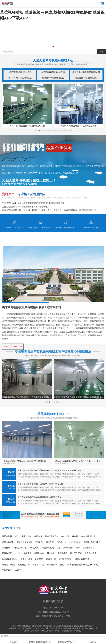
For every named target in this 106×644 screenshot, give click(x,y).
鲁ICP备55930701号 (89, 628)
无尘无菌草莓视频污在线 (86, 78)
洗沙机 (18, 553)
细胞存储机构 (48, 548)
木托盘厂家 (62, 542)
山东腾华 (39, 559)
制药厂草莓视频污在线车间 (20, 72)
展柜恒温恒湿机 (52, 536)
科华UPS (39, 542)
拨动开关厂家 (76, 553)
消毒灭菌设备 (8, 542)
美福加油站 (39, 553)
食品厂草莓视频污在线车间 (53, 72)
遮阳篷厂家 (51, 559)
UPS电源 (65, 536)
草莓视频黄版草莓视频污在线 (40, 641)
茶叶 (78, 548)
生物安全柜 (26, 536)
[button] (53, 46)
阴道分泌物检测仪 (92, 542)
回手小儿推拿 (27, 559)
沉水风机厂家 (75, 542)
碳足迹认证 (52, 565)
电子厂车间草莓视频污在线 (20, 78)
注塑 (59, 548)
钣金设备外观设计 (10, 559)
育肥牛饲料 (7, 536)
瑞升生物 (50, 542)
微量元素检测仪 (82, 559)
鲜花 (17, 536)
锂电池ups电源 (9, 565)
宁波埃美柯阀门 (65, 559)
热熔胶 (18, 570)
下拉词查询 (7, 570)
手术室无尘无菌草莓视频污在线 (86, 72)
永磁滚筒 (27, 553)
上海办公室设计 (92, 553)
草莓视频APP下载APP (66, 641)
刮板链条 (51, 553)
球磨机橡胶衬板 (20, 548)
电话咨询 (93, 641)
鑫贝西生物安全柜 (25, 542)
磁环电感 (38, 536)
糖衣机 (75, 536)
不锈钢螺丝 (7, 553)
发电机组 (6, 548)
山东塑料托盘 (38, 565)
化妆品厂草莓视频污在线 (53, 78)
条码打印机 (34, 548)
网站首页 (13, 641)
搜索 (102, 52)
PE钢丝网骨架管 (88, 536)
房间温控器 (62, 553)
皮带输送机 (68, 548)
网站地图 (4, 636)
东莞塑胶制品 (89, 548)
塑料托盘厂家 (24, 565)
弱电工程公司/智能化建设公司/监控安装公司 (79, 565)
